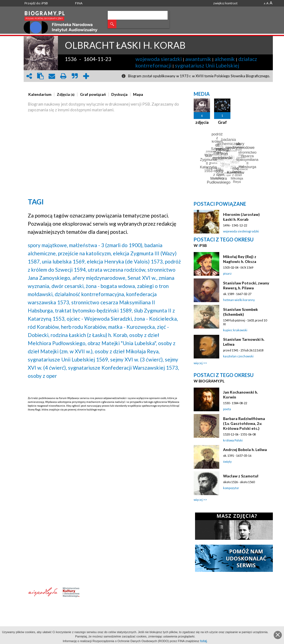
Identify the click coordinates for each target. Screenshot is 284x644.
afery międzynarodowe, (99, 278)
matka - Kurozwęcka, (132, 327)
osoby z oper (42, 376)
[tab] (41, 94)
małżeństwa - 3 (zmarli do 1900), (106, 245)
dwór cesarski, (68, 286)
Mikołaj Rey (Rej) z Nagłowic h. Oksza (240, 259)
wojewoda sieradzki (159, 59)
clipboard (41, 76)
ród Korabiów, (44, 327)
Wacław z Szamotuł (241, 476)
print (63, 76)
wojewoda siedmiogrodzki (241, 231)
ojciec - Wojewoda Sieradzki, (100, 319)
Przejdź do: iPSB (36, 3)
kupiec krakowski (235, 330)
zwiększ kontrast (225, 3)
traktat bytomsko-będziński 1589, (94, 310)
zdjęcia (202, 122)
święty (227, 461)
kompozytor (231, 488)
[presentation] (40, 94)
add (86, 76)
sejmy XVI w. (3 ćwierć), (137, 359)
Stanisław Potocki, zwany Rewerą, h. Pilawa (246, 285)
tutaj (204, 641)
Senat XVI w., (143, 278)
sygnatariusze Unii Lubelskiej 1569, (68, 359)
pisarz (227, 273)
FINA (79, 3)
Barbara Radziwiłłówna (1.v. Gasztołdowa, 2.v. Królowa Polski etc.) (244, 423)
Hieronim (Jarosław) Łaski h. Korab (241, 217)
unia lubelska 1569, (64, 261)
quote (75, 76)
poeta (227, 409)
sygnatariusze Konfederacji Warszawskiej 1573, (124, 368)
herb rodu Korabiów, (84, 327)
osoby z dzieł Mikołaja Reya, (127, 351)
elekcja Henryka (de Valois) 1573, (125, 261)
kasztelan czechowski (238, 356)
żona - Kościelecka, (156, 319)
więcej (198, 363)
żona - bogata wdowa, (111, 286)
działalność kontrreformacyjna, (90, 294)
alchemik (225, 59)
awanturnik (198, 59)
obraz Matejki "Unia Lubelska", (122, 343)
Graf (222, 122)
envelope (52, 76)
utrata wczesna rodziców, (117, 270)
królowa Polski (233, 440)
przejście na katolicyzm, (85, 253)
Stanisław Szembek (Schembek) (240, 312)
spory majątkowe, (48, 245)
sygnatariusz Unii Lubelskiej (207, 65)
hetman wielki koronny (239, 300)
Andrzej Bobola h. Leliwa (245, 450)
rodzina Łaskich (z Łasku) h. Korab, (89, 335)
